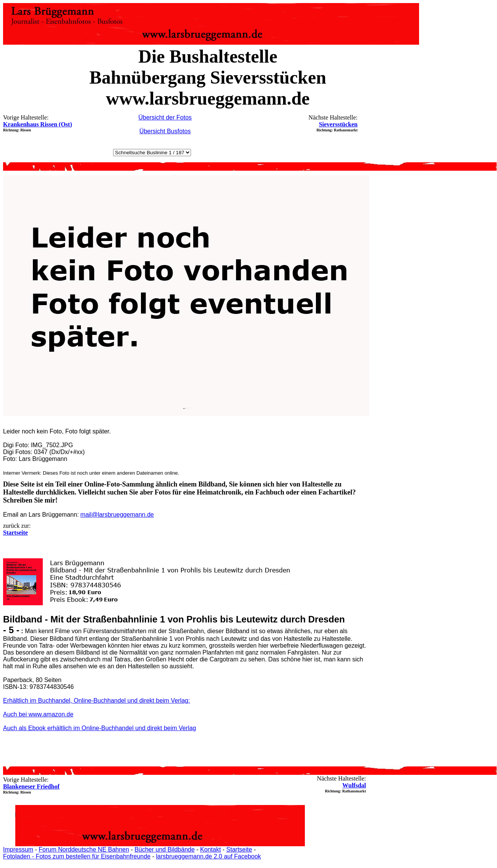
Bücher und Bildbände (164, 849)
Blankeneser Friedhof (31, 786)
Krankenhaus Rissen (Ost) (37, 124)
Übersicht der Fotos (165, 117)
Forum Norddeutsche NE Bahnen (84, 849)
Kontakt (210, 849)
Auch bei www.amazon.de (38, 714)
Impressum (18, 849)
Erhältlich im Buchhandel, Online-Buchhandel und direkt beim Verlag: (96, 701)
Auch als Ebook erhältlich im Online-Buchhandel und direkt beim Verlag (100, 728)
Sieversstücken (338, 124)
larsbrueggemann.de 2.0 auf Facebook (208, 856)
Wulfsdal (354, 785)
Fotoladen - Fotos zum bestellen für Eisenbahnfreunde (77, 856)
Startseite (239, 849)
